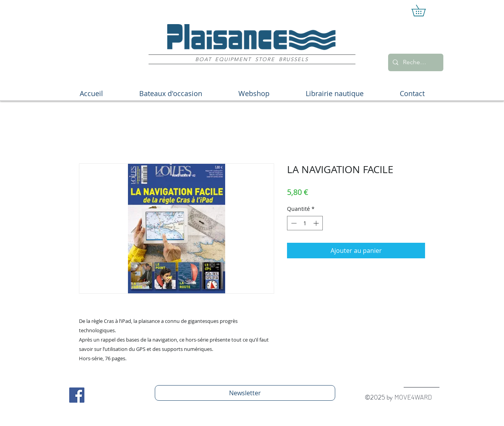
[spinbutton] (305, 223)
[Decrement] (293, 223)
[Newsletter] (245, 393)
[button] (424, 11)
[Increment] (317, 223)
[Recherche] (415, 62)
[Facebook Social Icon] (77, 395)
